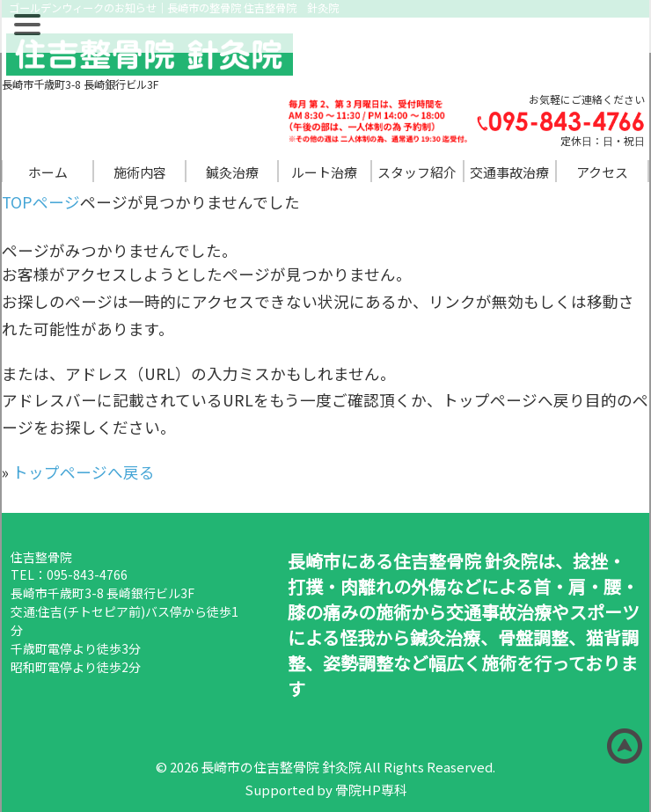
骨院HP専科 (371, 790)
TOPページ (41, 202)
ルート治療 (324, 172)
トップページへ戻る (84, 472)
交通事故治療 (509, 172)
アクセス (602, 172)
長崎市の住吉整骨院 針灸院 (281, 767)
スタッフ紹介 (417, 172)
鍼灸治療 (232, 172)
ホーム (48, 172)
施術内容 (140, 172)
